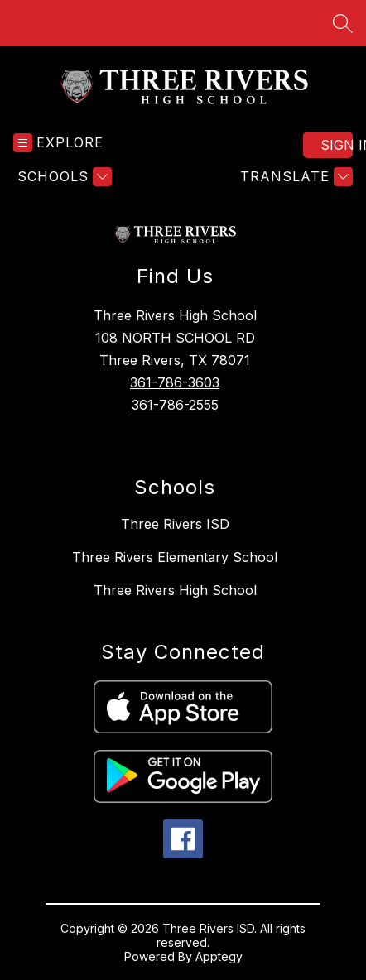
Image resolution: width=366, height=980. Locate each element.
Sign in (337, 145)
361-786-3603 (175, 382)
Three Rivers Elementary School (175, 557)
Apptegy (219, 956)
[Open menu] (58, 143)
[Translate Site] (294, 177)
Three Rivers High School (175, 590)
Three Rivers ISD (175, 524)
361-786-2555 (175, 405)
